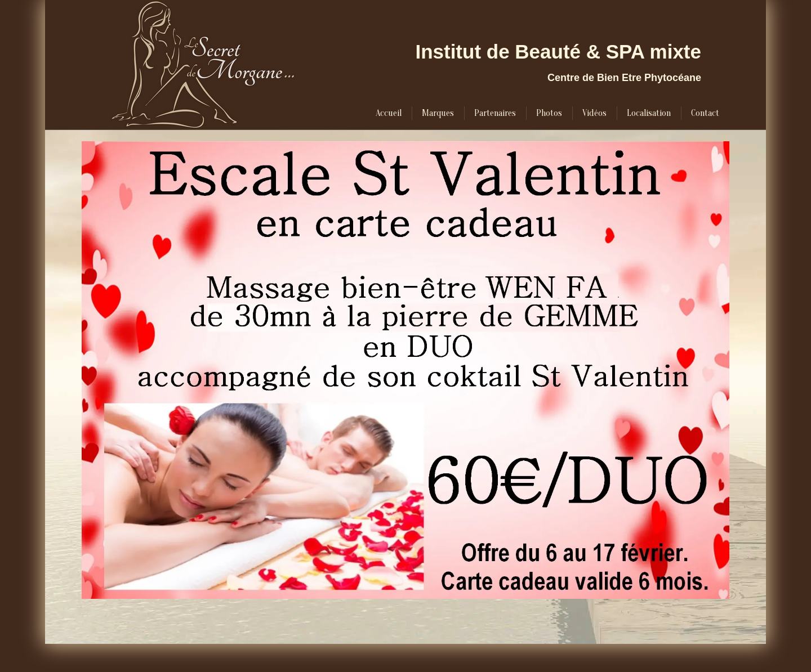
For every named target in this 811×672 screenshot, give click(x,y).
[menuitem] (389, 113)
